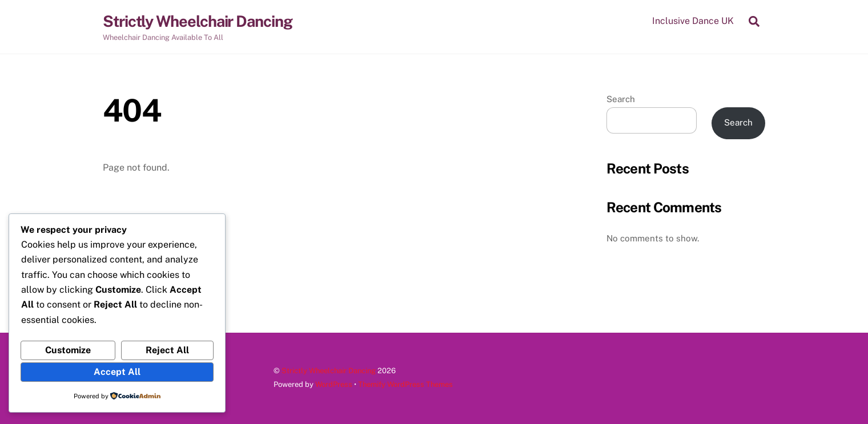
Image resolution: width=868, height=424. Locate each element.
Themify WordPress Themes (405, 384)
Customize (68, 350)
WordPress (334, 384)
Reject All (167, 350)
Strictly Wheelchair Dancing (329, 371)
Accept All (117, 372)
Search (621, 99)
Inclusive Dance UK (693, 21)
